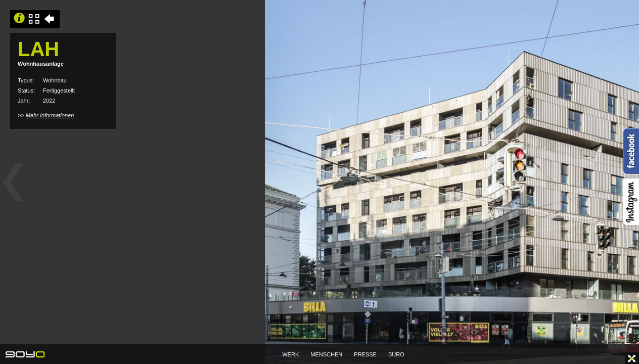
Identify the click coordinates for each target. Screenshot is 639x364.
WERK (290, 354)
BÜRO (396, 354)
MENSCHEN (326, 354)
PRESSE (365, 354)
